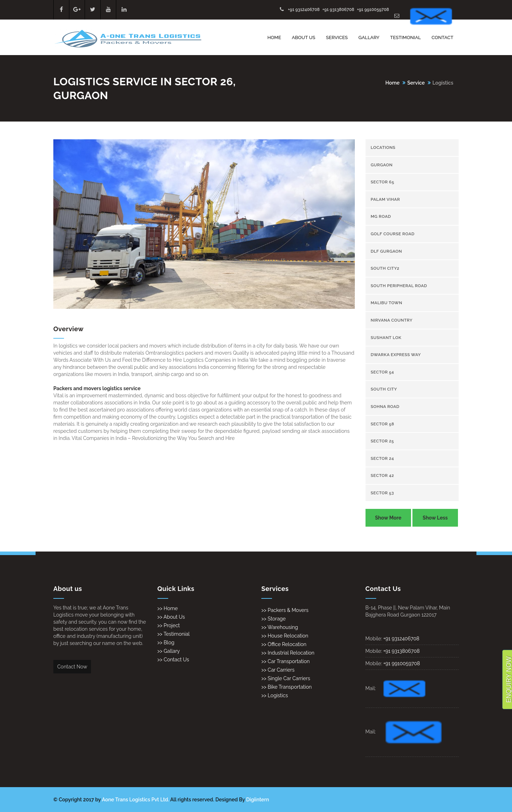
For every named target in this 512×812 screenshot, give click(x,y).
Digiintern (257, 800)
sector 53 (382, 493)
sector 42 (383, 475)
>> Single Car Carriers (286, 678)
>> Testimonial (174, 634)
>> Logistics (275, 695)
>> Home (168, 608)
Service (416, 83)
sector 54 (383, 372)
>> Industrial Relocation (288, 653)
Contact (442, 37)
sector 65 (383, 182)
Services (337, 37)
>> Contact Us (173, 660)
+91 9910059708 (373, 10)
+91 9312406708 (304, 10)
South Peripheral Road (399, 286)
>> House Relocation (285, 636)
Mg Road (381, 216)
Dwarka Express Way (396, 355)
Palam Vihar (385, 199)
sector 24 (383, 458)
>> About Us (171, 617)
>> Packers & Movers (285, 610)
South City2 (385, 268)
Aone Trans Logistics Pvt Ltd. (136, 800)
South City (384, 389)
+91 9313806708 (338, 10)
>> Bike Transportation (287, 687)
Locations (383, 147)
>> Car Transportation (286, 661)
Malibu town (387, 303)
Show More (388, 518)
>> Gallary (169, 651)
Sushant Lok (386, 338)
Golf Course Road (393, 234)
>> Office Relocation (284, 644)
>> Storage (273, 619)
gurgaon (382, 165)
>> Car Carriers (278, 670)
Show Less (435, 518)
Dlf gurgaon (386, 251)
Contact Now (72, 667)
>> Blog (166, 642)
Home (274, 37)
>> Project (169, 625)
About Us (304, 37)
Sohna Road (385, 407)
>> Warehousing (280, 627)
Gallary (369, 37)
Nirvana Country (392, 320)
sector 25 (382, 441)
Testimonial (406, 37)
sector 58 (383, 424)
